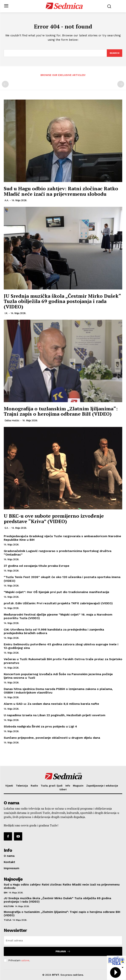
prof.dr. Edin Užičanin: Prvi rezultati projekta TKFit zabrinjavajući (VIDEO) (58, 603)
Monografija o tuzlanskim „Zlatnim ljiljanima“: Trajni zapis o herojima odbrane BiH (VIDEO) (61, 411)
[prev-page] (5, 84)
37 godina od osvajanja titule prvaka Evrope (37, 566)
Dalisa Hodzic (12, 420)
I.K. (6, 313)
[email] (63, 940)
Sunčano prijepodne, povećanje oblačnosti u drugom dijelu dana (52, 738)
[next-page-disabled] (121, 84)
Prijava (63, 951)
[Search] (115, 53)
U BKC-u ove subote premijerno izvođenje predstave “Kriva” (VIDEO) (54, 518)
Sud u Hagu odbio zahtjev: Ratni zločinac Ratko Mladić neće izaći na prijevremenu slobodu (61, 191)
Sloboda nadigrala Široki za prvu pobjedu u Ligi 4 (40, 726)
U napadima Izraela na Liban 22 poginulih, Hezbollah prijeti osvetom (55, 715)
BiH (6, 893)
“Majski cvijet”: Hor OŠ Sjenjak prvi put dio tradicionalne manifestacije (57, 592)
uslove (25, 960)
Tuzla (8, 920)
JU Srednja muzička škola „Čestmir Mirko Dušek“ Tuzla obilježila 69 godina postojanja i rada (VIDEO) (62, 301)
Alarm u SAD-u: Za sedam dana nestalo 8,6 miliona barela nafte (51, 704)
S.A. (6, 528)
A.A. (7, 200)
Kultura (9, 906)
